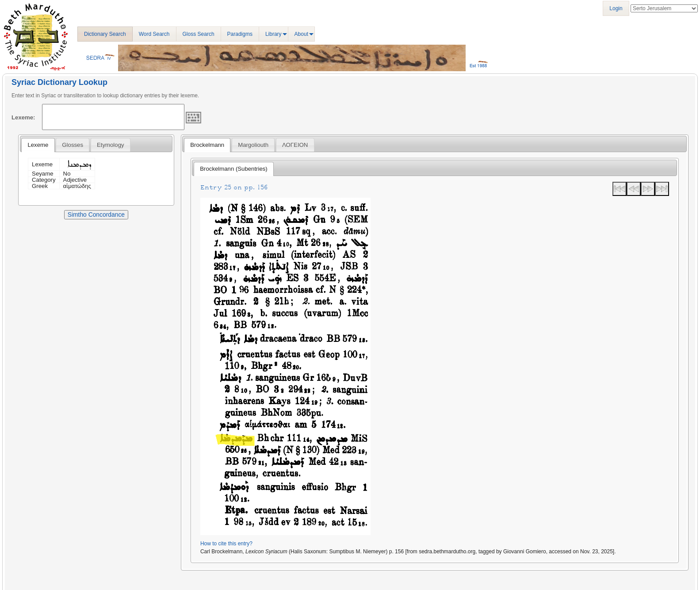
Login (616, 8)
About (301, 34)
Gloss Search (199, 34)
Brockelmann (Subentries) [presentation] (233, 169)
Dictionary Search (105, 34)
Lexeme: (23, 117)
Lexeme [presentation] (38, 145)
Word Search (154, 34)
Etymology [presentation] (111, 145)
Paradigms (240, 34)
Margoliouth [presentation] (253, 145)
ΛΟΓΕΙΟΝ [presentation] (295, 145)
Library (273, 34)
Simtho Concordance (96, 215)
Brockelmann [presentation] (207, 145)
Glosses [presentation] (73, 145)
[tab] (38, 145)
